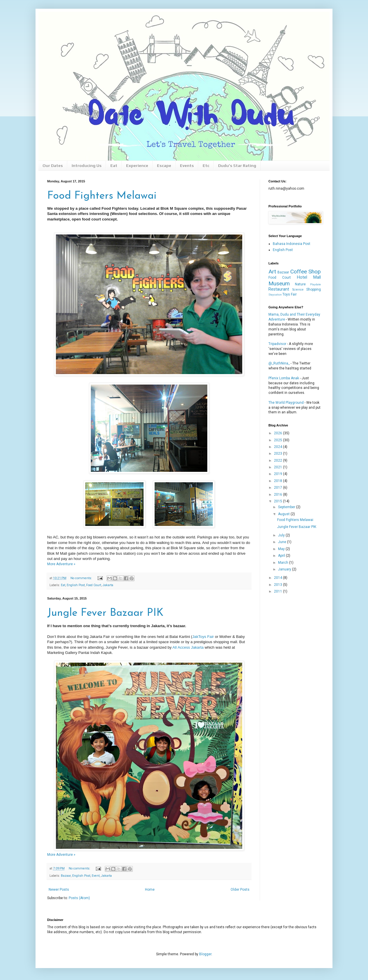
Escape (164, 166)
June (283, 542)
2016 (278, 495)
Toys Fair (290, 294)
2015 (278, 501)
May (282, 549)
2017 (278, 488)
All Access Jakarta (188, 647)
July (282, 535)
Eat (114, 166)
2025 (278, 440)
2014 (278, 578)
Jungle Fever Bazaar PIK (105, 613)
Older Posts (240, 890)
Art (272, 272)
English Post (76, 585)
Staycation (275, 295)
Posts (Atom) (79, 898)
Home (150, 890)
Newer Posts (59, 890)
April (282, 556)
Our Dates (53, 166)
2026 (278, 433)
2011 (278, 591)
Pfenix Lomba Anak (284, 378)
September (287, 507)
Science (298, 290)
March (284, 563)
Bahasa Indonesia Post (292, 244)
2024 (278, 447)
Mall (317, 277)
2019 (278, 474)
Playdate (315, 284)
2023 (278, 453)
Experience (137, 166)
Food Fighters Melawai (102, 196)
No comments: (82, 578)
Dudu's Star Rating (237, 166)
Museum (279, 283)
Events (187, 166)
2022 (278, 460)
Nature (300, 284)
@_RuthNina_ (279, 363)
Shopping (314, 289)
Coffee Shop (306, 272)
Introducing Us (87, 166)
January (285, 569)
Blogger (205, 954)
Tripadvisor (277, 344)
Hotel (302, 277)
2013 (278, 585)
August (284, 514)
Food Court (94, 585)
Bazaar (66, 876)
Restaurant (279, 289)
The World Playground (286, 403)
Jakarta (108, 585)
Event (96, 876)
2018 (278, 481)
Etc (206, 166)
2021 (278, 467)
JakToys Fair (203, 637)
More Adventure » (61, 564)
